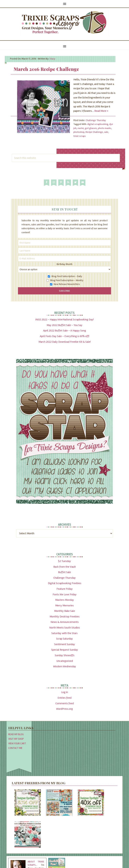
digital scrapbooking (98, 124)
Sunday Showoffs (65, 655)
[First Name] (65, 243)
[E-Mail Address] (65, 259)
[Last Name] (65, 251)
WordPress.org (64, 709)
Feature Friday (65, 589)
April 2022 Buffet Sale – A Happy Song (65, 331)
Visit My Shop (16, 739)
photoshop (79, 132)
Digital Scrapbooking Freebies (65, 583)
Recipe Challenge (94, 132)
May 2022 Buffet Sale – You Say (64, 325)
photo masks (105, 128)
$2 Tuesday (64, 561)
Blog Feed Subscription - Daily (67, 276)
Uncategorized (65, 661)
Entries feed (64, 698)
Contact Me (15, 748)
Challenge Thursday (96, 120)
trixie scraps (80, 136)
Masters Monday (65, 600)
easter (81, 128)
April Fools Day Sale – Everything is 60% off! (64, 336)
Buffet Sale (64, 572)
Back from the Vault (65, 567)
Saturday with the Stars (64, 633)
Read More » (101, 111)
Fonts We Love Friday (65, 594)
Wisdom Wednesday (65, 666)
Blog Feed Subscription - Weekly (67, 280)
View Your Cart (17, 743)
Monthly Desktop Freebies (65, 617)
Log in (65, 692)
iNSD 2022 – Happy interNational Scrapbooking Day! (64, 320)
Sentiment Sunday (65, 644)
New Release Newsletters (67, 284)
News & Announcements (65, 622)
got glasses (91, 128)
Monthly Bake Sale (65, 611)
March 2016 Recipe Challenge (46, 69)
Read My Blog (16, 734)
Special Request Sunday (65, 650)
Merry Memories (64, 606)
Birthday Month (64, 264)
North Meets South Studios (65, 628)
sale (106, 132)
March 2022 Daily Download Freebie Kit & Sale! (65, 342)
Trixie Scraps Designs (65, 23)
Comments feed (65, 703)
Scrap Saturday (64, 639)
